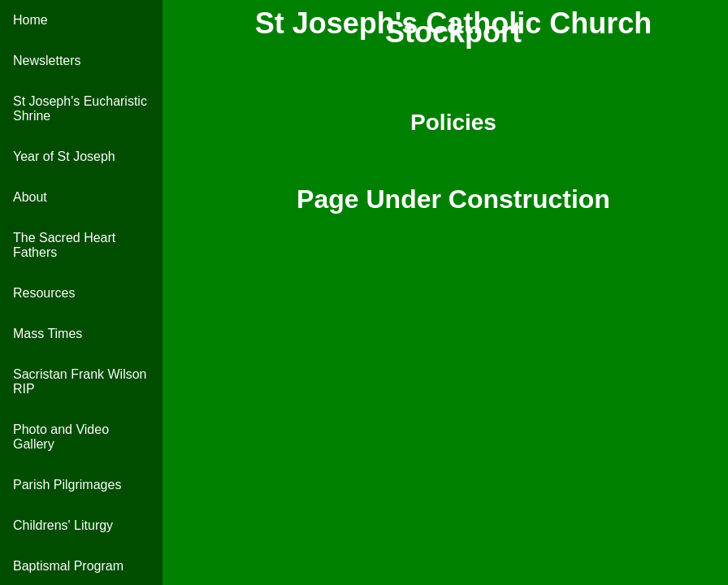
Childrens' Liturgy (63, 525)
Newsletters (47, 61)
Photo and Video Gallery (61, 437)
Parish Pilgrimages (67, 485)
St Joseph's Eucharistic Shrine (80, 108)
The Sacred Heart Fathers (64, 245)
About (30, 197)
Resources (44, 293)
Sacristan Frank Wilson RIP (80, 381)
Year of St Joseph (64, 156)
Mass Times (48, 334)
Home (30, 20)
